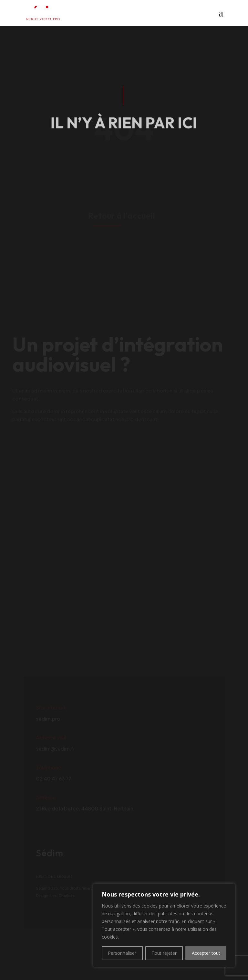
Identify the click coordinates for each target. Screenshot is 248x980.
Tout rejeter (164, 953)
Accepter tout (206, 953)
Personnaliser (122, 953)
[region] (164, 925)
